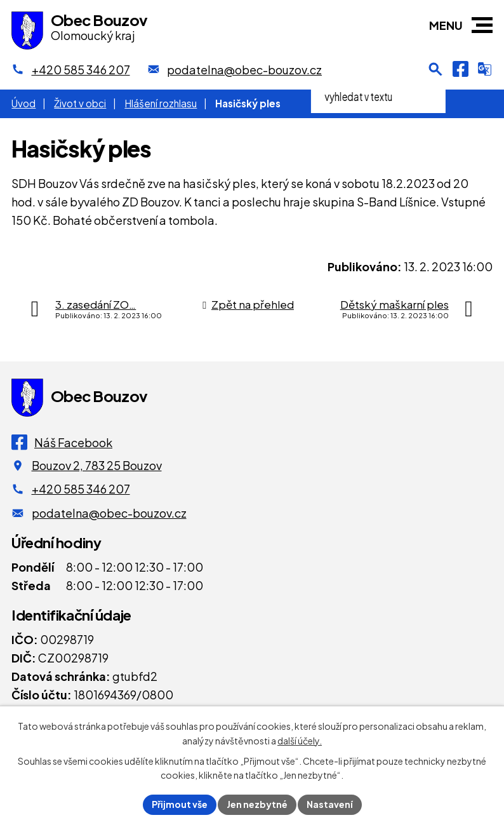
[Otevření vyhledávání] (435, 69)
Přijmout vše (180, 804)
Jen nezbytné (257, 804)
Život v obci (80, 103)
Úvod (23, 103)
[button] (482, 25)
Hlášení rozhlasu (161, 103)
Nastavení (330, 804)
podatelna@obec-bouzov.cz (109, 513)
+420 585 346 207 (81, 489)
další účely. (300, 741)
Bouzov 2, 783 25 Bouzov (97, 465)
